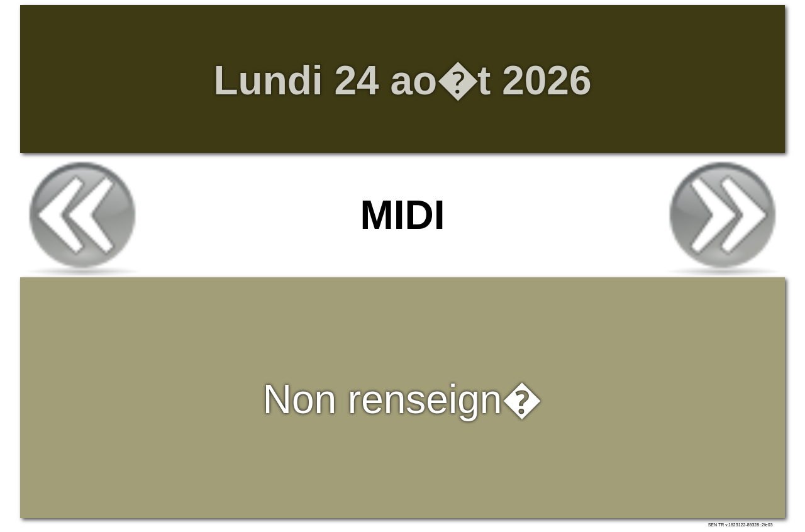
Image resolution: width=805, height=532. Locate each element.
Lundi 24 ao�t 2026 (402, 80)
